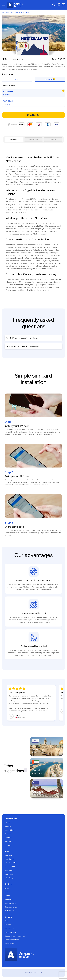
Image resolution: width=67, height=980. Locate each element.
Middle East (9, 899)
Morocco (8, 845)
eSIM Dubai (9, 870)
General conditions (12, 940)
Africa (7, 888)
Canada (8, 823)
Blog (6, 921)
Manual (53, 140)
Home (4, 12)
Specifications (33, 140)
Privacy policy (10, 944)
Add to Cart (33, 115)
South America (10, 903)
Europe (7, 896)
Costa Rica (8, 838)
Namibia (8, 841)
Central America (11, 907)
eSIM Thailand (10, 867)
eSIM (17, 79)
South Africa (9, 830)
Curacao (8, 834)
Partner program (11, 932)
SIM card (10, 12)
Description (14, 140)
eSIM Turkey (9, 874)
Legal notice (9, 928)
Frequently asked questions (15, 936)
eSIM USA (8, 855)
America (8, 826)
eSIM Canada (10, 859)
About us (8, 925)
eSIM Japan (9, 878)
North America (10, 911)
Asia (6, 892)
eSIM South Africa (11, 863)
